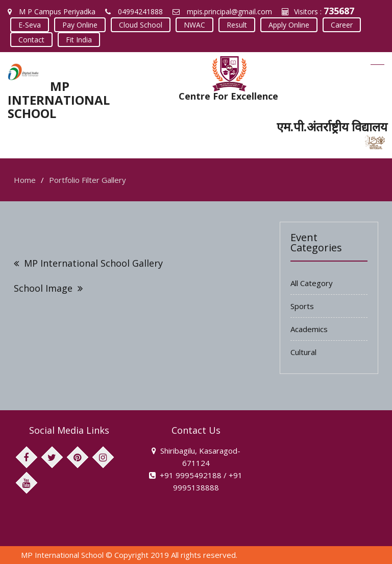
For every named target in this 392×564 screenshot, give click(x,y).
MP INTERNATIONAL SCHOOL (59, 100)
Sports (302, 306)
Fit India (79, 40)
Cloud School (141, 25)
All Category (312, 283)
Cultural (303, 352)
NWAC (194, 25)
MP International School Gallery (93, 263)
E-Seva (30, 25)
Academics (309, 329)
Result (237, 25)
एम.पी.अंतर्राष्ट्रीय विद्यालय (332, 126)
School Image (43, 288)
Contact (31, 40)
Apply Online (289, 25)
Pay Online (80, 25)
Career (342, 25)
